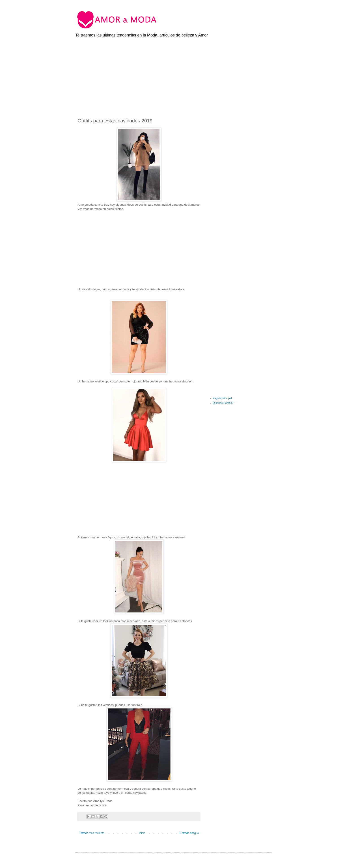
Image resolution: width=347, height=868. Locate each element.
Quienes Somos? (223, 403)
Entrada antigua (189, 833)
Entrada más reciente (92, 833)
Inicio (142, 833)
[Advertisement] (174, 75)
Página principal (222, 398)
